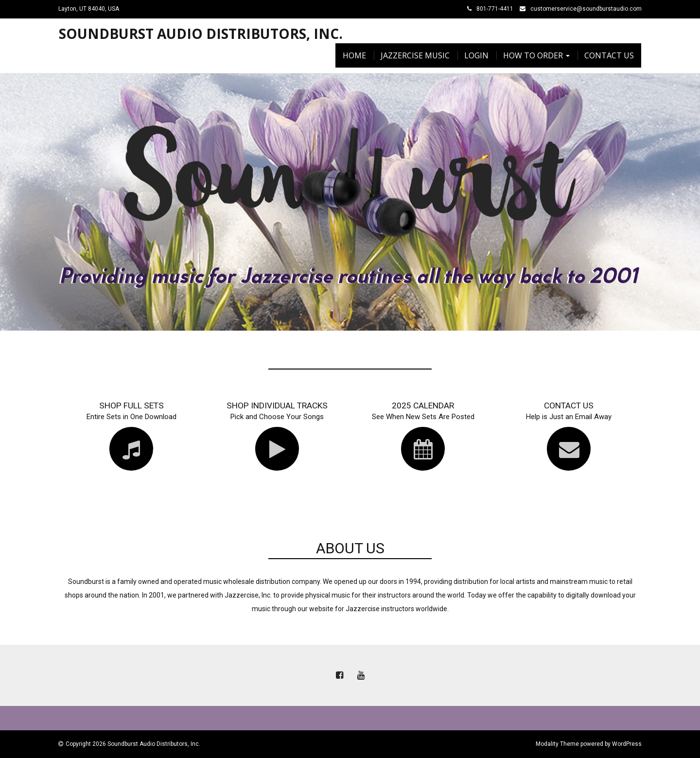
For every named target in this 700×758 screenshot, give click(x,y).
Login (476, 55)
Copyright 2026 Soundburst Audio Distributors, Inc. (133, 744)
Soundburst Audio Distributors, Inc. (201, 34)
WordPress (627, 744)
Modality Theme (557, 744)
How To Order (536, 55)
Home (354, 55)
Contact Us (609, 55)
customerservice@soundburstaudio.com (586, 9)
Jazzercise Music (415, 55)
